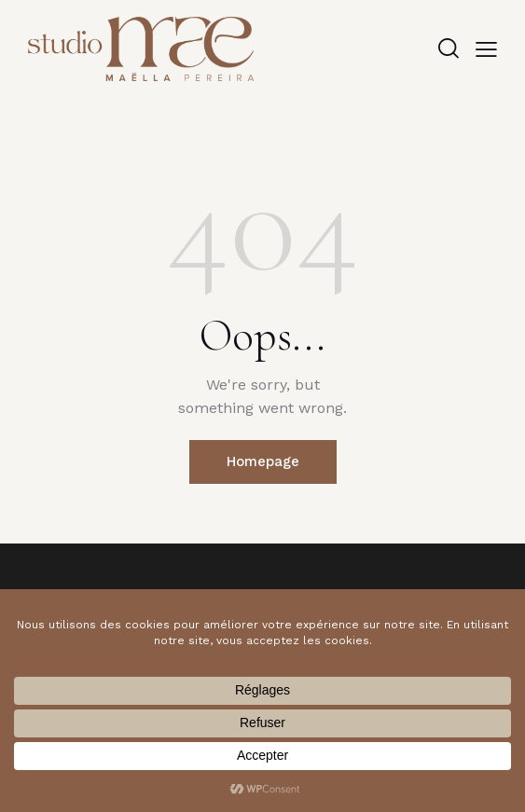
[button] (486, 49)
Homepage (263, 461)
